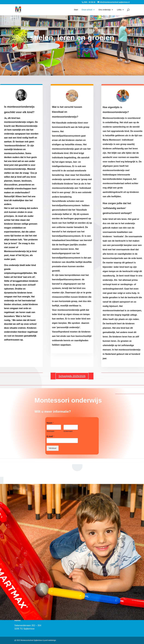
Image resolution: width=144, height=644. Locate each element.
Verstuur (53, 448)
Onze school (87, 10)
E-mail (50, 436)
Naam (50, 423)
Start (76, 10)
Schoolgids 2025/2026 (72, 376)
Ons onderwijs (105, 10)
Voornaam (50, 431)
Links (119, 10)
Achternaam (68, 431)
